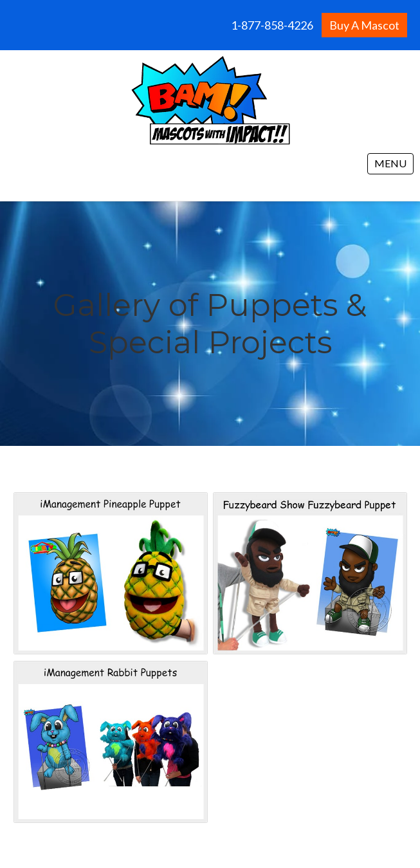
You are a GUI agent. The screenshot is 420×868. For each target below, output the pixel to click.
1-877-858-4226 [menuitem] (272, 25)
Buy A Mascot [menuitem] (364, 25)
